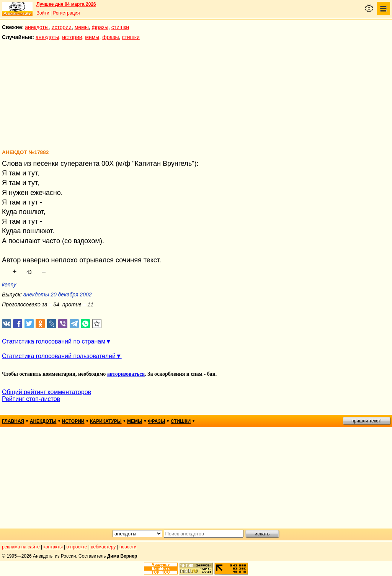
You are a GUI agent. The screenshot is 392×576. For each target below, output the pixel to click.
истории (62, 27)
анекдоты (37, 27)
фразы (100, 27)
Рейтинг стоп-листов (31, 399)
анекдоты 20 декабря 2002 (58, 295)
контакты (53, 547)
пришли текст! (367, 421)
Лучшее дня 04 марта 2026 (66, 4)
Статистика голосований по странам (54, 341)
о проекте (77, 547)
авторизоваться (126, 374)
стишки (120, 27)
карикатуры (106, 421)
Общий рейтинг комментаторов (47, 392)
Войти (43, 13)
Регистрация (66, 13)
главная (13, 421)
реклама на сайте (21, 547)
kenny (9, 285)
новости (128, 547)
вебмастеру (103, 547)
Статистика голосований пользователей (59, 356)
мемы (82, 27)
